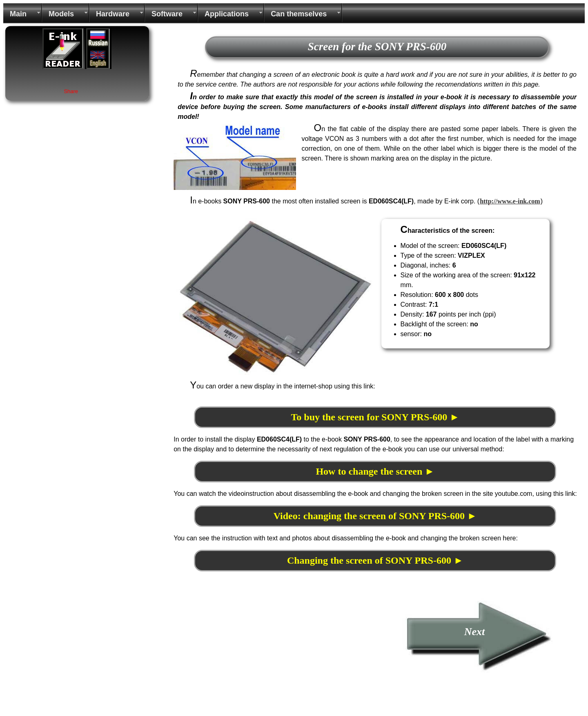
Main (18, 14)
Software (167, 14)
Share (71, 91)
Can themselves (299, 14)
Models (61, 14)
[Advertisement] (242, 655)
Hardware (113, 14)
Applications (227, 14)
